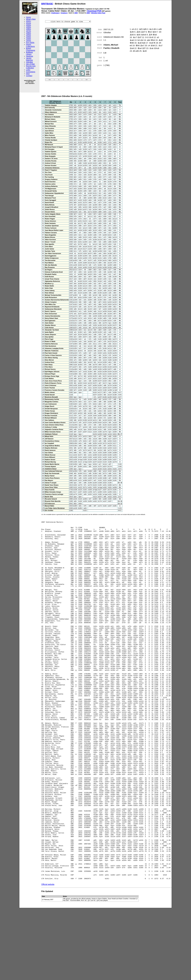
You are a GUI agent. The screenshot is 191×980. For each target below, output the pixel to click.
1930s (29, 39)
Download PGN (94, 11)
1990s (29, 27)
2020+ (29, 21)
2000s (29, 25)
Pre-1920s (30, 43)
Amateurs (64, 13)
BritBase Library (29, 53)
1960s (29, 33)
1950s (29, 35)
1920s (29, 41)
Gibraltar (29, 62)
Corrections (31, 72)
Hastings (30, 56)
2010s (29, 23)
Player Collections (30, 45)
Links (28, 70)
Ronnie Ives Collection (31, 67)
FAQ (28, 74)
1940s (29, 37)
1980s (29, 29)
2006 (76, 13)
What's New (31, 19)
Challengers (55, 13)
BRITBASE (47, 4)
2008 (88, 13)
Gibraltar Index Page (98, 13)
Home (28, 17)
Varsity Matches (29, 59)
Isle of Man (30, 64)
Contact (29, 76)
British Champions (31, 49)
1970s (29, 31)
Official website (48, 956)
